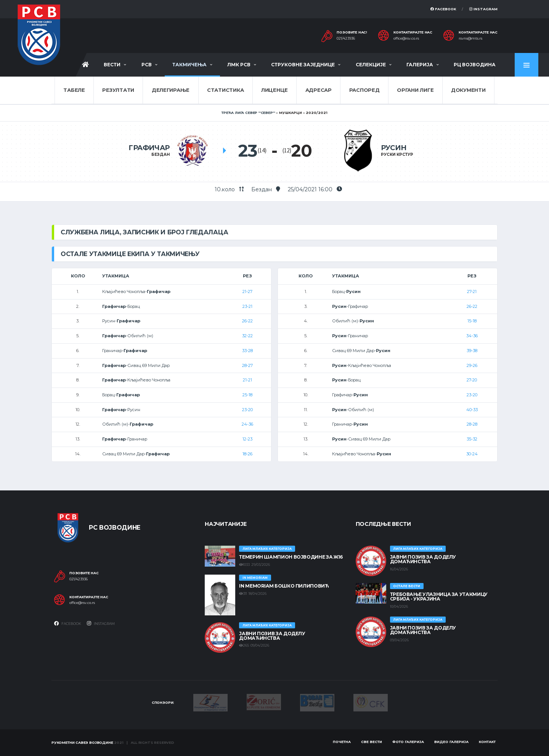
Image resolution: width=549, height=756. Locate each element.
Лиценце (274, 90)
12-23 (247, 439)
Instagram (483, 9)
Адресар (319, 90)
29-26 (472, 365)
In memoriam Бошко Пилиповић (284, 586)
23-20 (247, 410)
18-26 (247, 454)
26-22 (247, 321)
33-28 (247, 351)
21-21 (247, 380)
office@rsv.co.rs (406, 38)
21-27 (247, 292)
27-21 (472, 292)
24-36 (247, 424)
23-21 (247, 306)
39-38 (472, 351)
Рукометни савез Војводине (82, 742)
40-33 (472, 410)
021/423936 (346, 38)
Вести (112, 65)
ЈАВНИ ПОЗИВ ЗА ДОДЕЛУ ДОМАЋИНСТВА (272, 636)
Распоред (364, 90)
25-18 (247, 395)
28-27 (247, 365)
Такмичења (189, 65)
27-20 (472, 380)
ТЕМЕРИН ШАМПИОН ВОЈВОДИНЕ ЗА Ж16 (291, 557)
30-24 (472, 454)
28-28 (472, 424)
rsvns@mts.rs (470, 38)
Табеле (74, 90)
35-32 (472, 439)
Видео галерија (451, 742)
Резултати (118, 90)
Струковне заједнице (303, 65)
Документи (468, 90)
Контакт (487, 742)
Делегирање (171, 90)
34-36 (472, 336)
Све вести (372, 742)
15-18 (472, 321)
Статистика (225, 90)
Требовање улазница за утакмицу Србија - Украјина (439, 597)
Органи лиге (415, 90)
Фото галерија (408, 742)
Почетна (342, 742)
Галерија (420, 65)
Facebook (443, 9)
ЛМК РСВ (239, 65)
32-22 (247, 336)
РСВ (147, 65)
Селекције (371, 65)
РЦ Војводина (475, 65)
